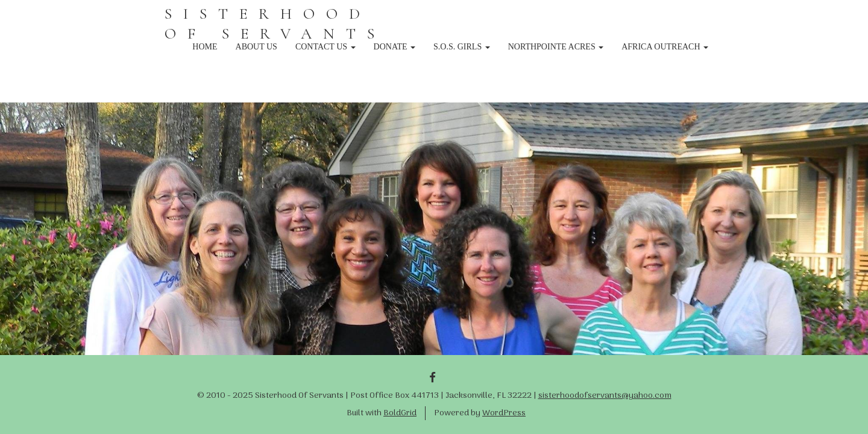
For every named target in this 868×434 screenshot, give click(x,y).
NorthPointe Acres (556, 47)
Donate (395, 47)
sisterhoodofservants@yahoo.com (605, 396)
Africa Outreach (665, 47)
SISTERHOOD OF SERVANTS (275, 24)
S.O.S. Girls (462, 47)
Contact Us (325, 47)
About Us (256, 47)
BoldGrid (400, 413)
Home (205, 47)
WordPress (504, 413)
